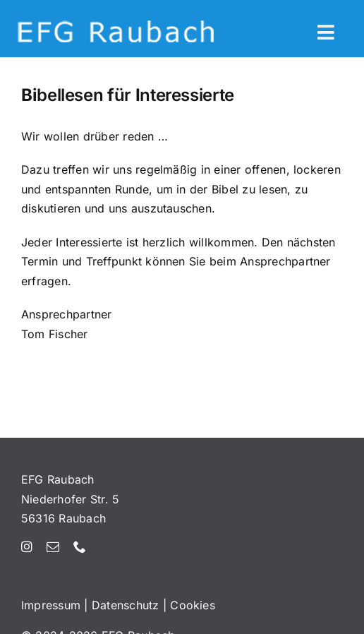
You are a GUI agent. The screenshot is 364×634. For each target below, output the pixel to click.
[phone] (80, 546)
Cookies (193, 605)
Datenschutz (126, 605)
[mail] (53, 546)
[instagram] (27, 546)
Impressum (51, 605)
